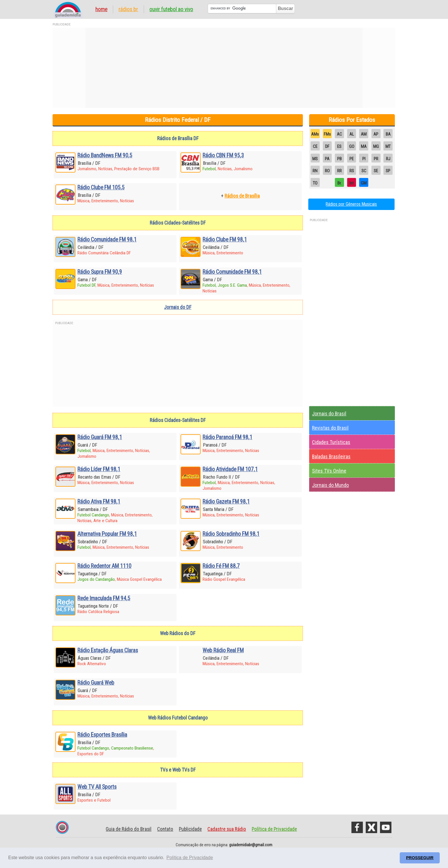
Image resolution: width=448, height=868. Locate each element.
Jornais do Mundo (330, 485)
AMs (315, 134)
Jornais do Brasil (329, 414)
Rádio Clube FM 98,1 (225, 240)
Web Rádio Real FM (223, 650)
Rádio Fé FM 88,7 (221, 566)
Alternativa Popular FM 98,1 (107, 534)
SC (364, 171)
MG (376, 146)
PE (352, 159)
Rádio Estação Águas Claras (108, 650)
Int (352, 183)
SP (388, 171)
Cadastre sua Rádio (227, 829)
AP (376, 134)
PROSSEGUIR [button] (420, 858)
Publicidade (190, 829)
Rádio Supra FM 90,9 (100, 272)
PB (339, 159)
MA (364, 146)
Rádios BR (128, 9)
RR (339, 171)
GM (364, 183)
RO (327, 171)
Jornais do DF (178, 307)
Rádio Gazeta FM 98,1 (226, 502)
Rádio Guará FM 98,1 (100, 437)
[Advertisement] (224, 68)
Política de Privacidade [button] (190, 858)
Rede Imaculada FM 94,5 (104, 598)
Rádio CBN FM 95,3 (223, 155)
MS (315, 159)
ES (339, 146)
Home (101, 9)
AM (364, 134)
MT (388, 146)
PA (327, 159)
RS (352, 171)
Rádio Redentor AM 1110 (104, 566)
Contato (165, 829)
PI (364, 159)
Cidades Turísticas (331, 442)
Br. (339, 183)
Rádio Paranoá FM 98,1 (227, 437)
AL (352, 134)
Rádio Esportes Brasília (102, 735)
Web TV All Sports (97, 787)
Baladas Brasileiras (331, 456)
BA (388, 134)
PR (376, 159)
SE (376, 171)
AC (339, 134)
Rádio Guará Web (96, 683)
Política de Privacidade (274, 829)
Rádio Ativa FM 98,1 (99, 502)
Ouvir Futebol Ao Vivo (171, 9)
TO (315, 183)
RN (315, 171)
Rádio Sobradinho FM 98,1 (231, 534)
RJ (388, 159)
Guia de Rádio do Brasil (129, 829)
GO (352, 146)
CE (315, 146)
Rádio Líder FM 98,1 (99, 469)
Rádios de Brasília (242, 196)
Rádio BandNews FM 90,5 (105, 155)
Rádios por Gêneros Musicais (351, 204)
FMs (327, 134)
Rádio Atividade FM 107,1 (230, 469)
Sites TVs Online (329, 471)
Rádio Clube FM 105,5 (101, 188)
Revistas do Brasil (330, 428)
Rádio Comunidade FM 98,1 (107, 240)
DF (327, 146)
